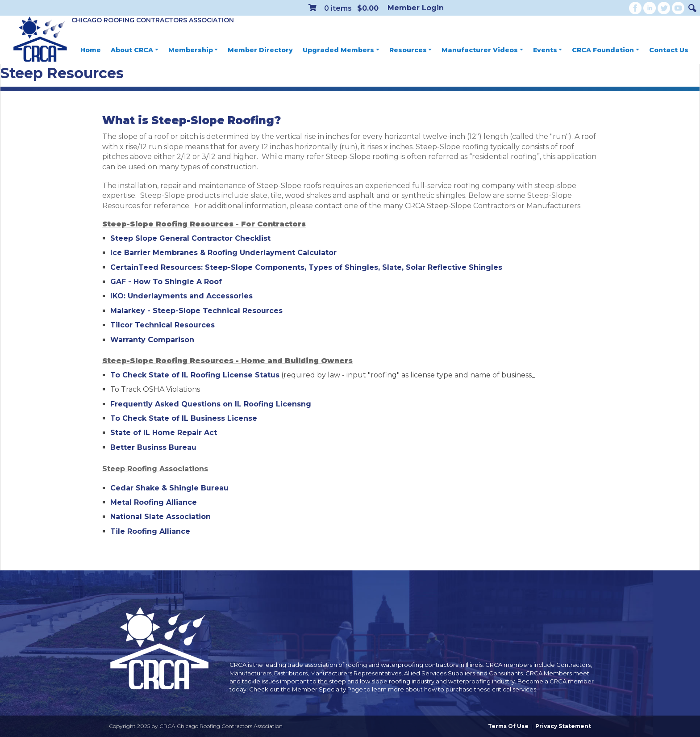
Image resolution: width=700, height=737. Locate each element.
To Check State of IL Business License (184, 418)
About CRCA (135, 50)
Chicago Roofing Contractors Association (153, 20)
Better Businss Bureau (153, 447)
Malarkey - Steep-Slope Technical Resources (196, 311)
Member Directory (260, 50)
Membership (193, 50)
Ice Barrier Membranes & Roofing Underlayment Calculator (223, 253)
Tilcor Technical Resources (162, 325)
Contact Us (669, 50)
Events (548, 50)
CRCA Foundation (606, 50)
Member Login (416, 8)
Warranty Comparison (152, 340)
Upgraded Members (341, 50)
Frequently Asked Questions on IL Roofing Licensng (211, 404)
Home (91, 50)
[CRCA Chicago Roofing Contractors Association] (40, 40)
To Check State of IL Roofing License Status (195, 375)
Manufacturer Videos (482, 50)
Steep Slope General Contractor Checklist (190, 238)
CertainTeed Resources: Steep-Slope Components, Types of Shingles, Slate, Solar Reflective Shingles (306, 267)
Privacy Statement (563, 726)
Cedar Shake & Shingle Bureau (169, 488)
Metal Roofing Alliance (154, 502)
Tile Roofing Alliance (150, 531)
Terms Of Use (508, 726)
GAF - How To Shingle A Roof (166, 282)
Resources (411, 50)
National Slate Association (160, 517)
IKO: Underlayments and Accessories (181, 296)
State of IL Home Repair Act (164, 433)
